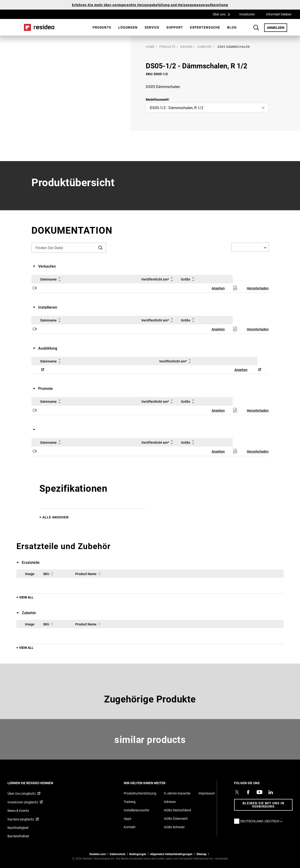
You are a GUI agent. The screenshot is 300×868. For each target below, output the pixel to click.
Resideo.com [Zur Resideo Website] (98, 854)
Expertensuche (205, 27)
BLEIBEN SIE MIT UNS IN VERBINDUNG (263, 805)
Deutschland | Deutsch (262, 821)
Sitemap (201, 854)
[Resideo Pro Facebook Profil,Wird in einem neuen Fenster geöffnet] (248, 792)
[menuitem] (102, 27)
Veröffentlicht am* (158, 279)
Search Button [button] (256, 28)
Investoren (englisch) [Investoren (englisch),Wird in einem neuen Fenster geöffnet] (23, 802)
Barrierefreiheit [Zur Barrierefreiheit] (18, 836)
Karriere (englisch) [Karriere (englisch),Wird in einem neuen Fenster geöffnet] (21, 819)
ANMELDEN (277, 27)
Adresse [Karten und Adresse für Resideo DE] (170, 802)
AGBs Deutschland (177, 810)
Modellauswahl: (158, 99)
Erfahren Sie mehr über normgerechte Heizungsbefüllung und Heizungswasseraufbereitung (150, 5)
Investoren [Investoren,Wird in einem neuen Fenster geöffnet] (247, 14)
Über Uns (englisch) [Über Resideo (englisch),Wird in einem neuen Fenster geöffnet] (22, 793)
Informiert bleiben (279, 14)
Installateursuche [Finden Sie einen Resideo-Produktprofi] (136, 810)
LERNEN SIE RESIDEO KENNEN (37, 783)
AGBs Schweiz (174, 827)
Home (39, 27)
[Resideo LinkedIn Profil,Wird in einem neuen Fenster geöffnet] (271, 792)
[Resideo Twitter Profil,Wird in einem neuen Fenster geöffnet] (237, 792)
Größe (188, 279)
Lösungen (128, 27)
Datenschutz (118, 854)
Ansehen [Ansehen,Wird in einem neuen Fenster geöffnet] (218, 288)
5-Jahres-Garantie (177, 793)
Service (152, 27)
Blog (232, 27)
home (150, 47)
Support (175, 27)
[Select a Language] (250, 247)
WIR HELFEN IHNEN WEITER (151, 783)
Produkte (102, 27)
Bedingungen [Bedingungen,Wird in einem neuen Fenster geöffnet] (138, 854)
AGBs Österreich (176, 818)
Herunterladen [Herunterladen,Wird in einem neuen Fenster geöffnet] (258, 288)
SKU (49, 574)
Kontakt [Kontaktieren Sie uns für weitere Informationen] (130, 827)
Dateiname (51, 279)
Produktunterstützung (140, 793)
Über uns (223, 14)
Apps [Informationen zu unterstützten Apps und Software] (127, 818)
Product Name (89, 574)
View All (26, 597)
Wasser (186, 47)
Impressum (207, 793)
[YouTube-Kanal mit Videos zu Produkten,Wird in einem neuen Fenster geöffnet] (259, 792)
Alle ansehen (56, 517)
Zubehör (204, 47)
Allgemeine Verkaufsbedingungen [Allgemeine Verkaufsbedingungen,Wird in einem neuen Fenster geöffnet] (171, 854)
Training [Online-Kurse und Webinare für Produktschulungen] (130, 802)
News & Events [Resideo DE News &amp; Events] (18, 811)
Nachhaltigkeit (18, 828)
